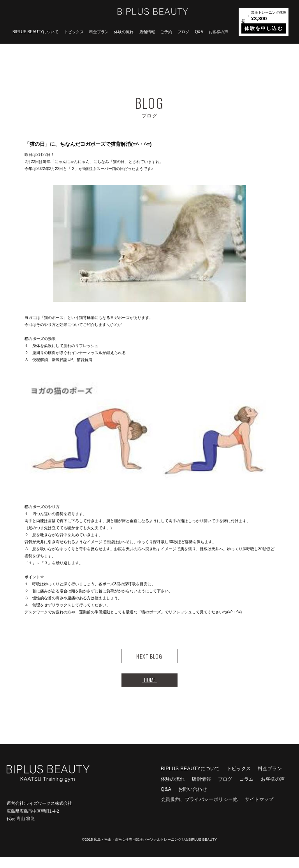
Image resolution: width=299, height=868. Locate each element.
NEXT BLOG (149, 659)
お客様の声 (218, 32)
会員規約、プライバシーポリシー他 (199, 810)
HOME (149, 688)
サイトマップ (259, 810)
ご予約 (166, 32)
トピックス (74, 32)
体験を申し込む (264, 28)
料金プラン (99, 32)
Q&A (199, 32)
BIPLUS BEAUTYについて (35, 32)
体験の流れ (124, 32)
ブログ (183, 32)
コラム (247, 790)
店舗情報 (147, 32)
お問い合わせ (193, 800)
